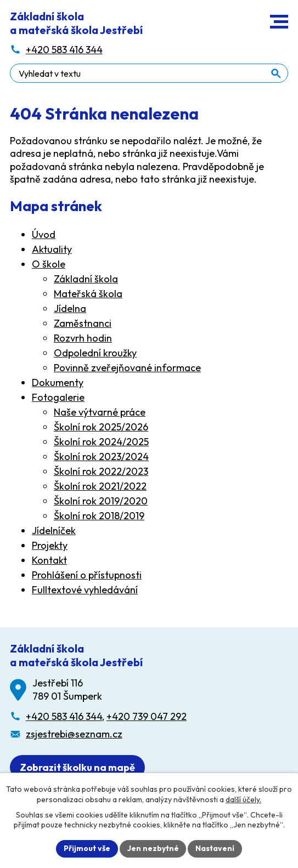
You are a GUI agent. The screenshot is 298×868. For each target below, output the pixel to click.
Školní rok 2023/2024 (101, 456)
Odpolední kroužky (95, 353)
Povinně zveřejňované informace (127, 368)
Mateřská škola (88, 294)
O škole (49, 264)
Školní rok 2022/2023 (101, 471)
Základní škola (86, 279)
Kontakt (49, 560)
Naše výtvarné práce (100, 412)
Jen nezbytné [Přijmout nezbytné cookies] (153, 848)
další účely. (243, 799)
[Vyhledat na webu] (276, 73)
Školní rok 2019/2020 (101, 501)
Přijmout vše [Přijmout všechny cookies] (87, 848)
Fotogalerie (58, 397)
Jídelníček (54, 531)
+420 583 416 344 (64, 716)
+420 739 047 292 (147, 716)
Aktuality (52, 249)
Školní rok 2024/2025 (101, 442)
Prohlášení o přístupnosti (87, 575)
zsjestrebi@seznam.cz (74, 734)
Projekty (50, 545)
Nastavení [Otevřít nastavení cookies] (215, 848)
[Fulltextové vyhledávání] (149, 73)
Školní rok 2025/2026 (101, 427)
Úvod (44, 234)
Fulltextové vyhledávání (85, 590)
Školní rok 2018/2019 (99, 516)
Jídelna (70, 308)
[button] (279, 22)
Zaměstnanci (83, 323)
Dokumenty (58, 382)
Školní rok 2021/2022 (100, 486)
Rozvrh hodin (83, 338)
